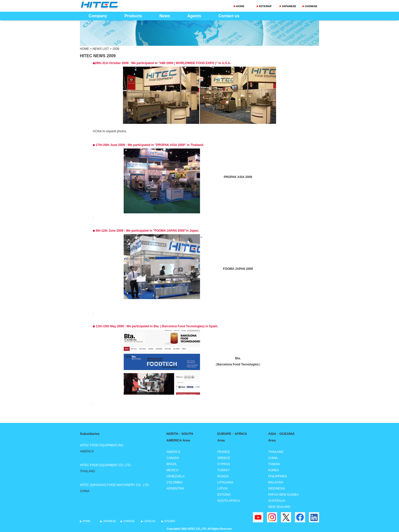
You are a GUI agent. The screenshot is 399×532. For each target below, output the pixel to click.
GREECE (224, 458)
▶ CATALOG (148, 521)
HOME (84, 49)
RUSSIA (223, 476)
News (165, 16)
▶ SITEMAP (168, 521)
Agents (194, 16)
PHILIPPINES (278, 476)
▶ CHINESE (128, 521)
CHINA (273, 458)
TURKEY (224, 470)
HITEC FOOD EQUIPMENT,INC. (102, 445)
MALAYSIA (276, 482)
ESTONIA (224, 495)
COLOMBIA (174, 482)
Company (98, 16)
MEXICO (172, 470)
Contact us (229, 16)
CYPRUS (224, 464)
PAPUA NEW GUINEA (283, 495)
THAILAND (276, 452)
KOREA (274, 470)
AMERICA (173, 452)
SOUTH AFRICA (229, 501)
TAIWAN (274, 464)
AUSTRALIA (277, 501)
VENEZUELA (175, 476)
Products (133, 16)
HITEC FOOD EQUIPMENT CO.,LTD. (106, 465)
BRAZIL (172, 464)
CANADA (173, 458)
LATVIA (222, 489)
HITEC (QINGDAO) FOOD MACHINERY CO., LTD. (115, 485)
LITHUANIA (225, 482)
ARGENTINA (175, 489)
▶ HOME (85, 521)
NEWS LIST (101, 49)
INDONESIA (277, 489)
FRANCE (224, 452)
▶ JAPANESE (108, 521)
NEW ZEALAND (279, 507)
